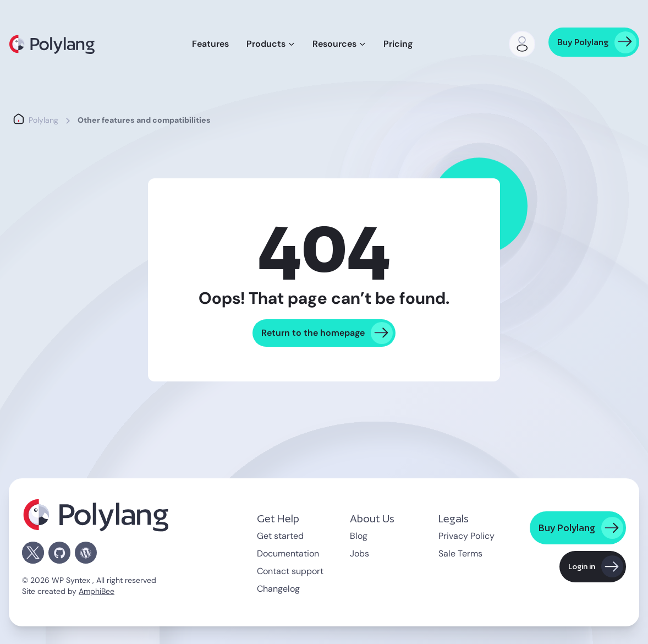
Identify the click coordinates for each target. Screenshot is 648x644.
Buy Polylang (583, 42)
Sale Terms (460, 553)
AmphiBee (97, 591)
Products (266, 44)
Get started (280, 536)
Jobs (359, 553)
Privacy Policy (466, 536)
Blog (359, 536)
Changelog (278, 589)
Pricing (398, 44)
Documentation (288, 553)
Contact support (290, 571)
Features (210, 44)
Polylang (43, 120)
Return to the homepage (313, 333)
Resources (334, 44)
